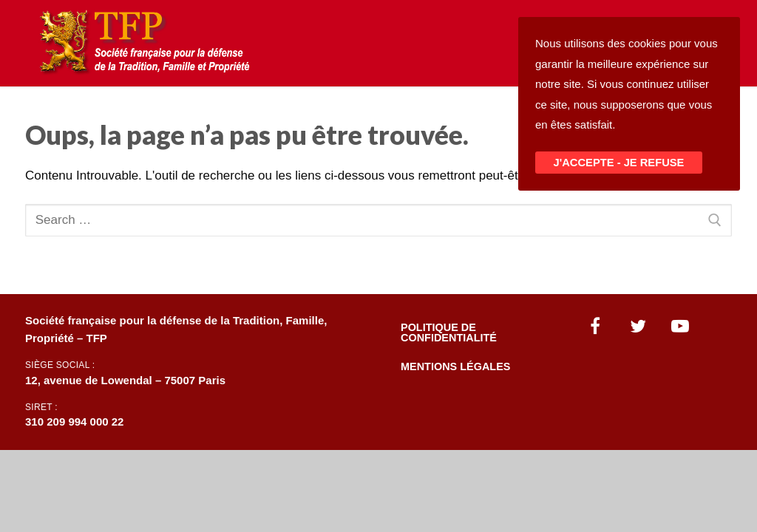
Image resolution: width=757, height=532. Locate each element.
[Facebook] (596, 326)
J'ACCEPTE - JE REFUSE (619, 163)
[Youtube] (681, 326)
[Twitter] (638, 326)
